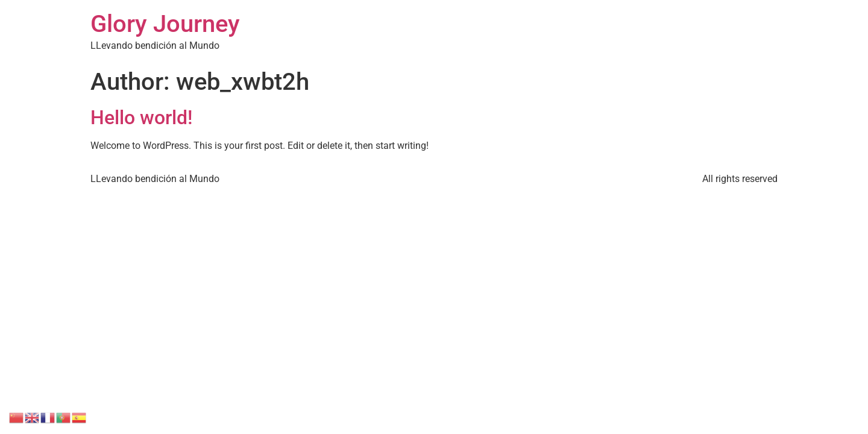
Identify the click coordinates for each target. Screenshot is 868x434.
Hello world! (141, 118)
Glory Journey (165, 24)
